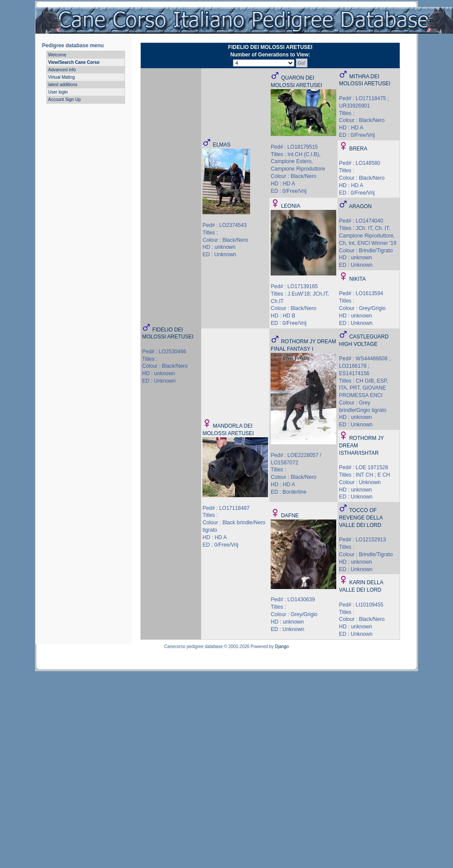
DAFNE (290, 516)
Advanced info (62, 70)
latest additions (63, 85)
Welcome (57, 55)
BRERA (358, 149)
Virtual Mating (61, 77)
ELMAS (222, 145)
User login (58, 92)
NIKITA (358, 279)
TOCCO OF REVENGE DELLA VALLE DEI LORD (361, 518)
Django (282, 647)
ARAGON (360, 206)
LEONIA (291, 206)
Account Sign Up (64, 99)
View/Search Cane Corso (74, 62)
